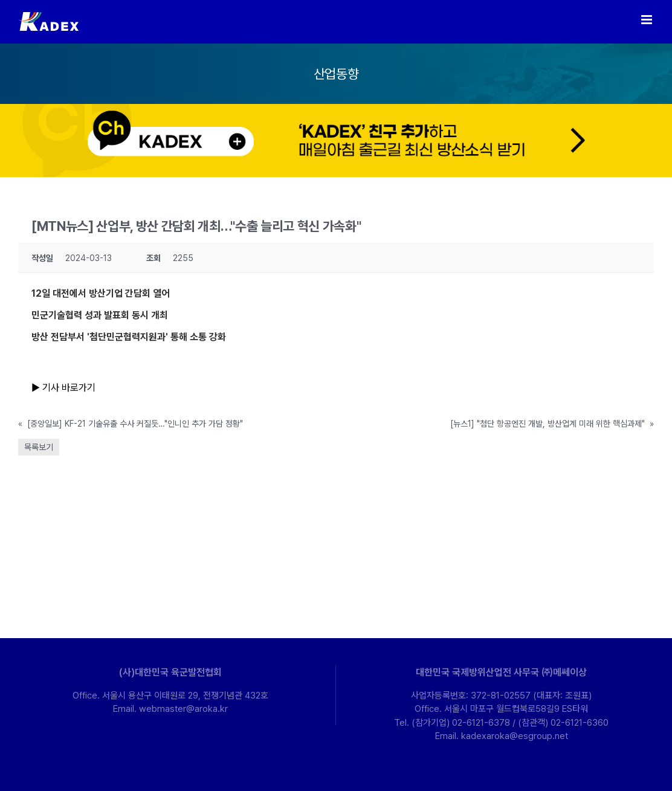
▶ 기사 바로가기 (65, 388)
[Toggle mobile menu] (648, 20)
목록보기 (39, 447)
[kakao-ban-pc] (336, 108)
